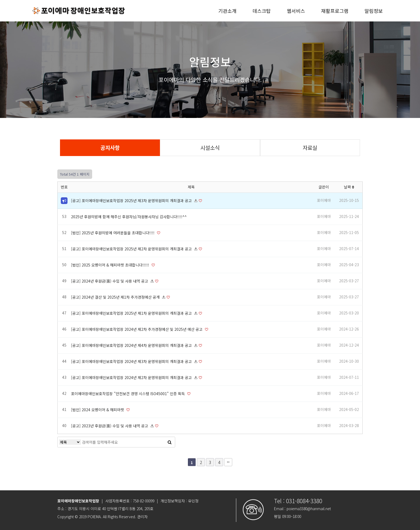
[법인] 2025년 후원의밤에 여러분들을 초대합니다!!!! (113, 233)
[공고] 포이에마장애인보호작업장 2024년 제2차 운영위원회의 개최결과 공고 (132, 377)
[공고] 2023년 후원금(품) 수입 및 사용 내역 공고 (110, 426)
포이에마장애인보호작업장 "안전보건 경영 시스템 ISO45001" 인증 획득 (128, 394)
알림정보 (374, 11)
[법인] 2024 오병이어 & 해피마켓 (98, 410)
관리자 (142, 517)
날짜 (349, 187)
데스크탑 (262, 11)
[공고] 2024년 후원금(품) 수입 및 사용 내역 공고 (110, 281)
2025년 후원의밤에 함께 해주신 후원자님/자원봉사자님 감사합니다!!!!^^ (129, 217)
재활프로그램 (335, 11)
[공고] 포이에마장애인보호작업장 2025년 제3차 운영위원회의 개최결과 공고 (132, 201)
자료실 (310, 148)
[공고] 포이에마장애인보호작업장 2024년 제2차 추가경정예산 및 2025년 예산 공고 (137, 329)
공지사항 (110, 148)
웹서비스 (296, 11)
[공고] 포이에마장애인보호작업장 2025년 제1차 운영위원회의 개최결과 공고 (132, 313)
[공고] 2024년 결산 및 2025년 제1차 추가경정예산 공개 (116, 297)
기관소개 (227, 11)
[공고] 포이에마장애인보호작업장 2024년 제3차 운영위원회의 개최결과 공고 (132, 361)
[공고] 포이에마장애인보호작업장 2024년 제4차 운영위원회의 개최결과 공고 (132, 345)
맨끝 (228, 462)
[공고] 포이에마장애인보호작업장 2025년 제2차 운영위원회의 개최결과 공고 (132, 249)
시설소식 (210, 148)
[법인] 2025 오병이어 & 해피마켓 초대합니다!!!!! (111, 265)
